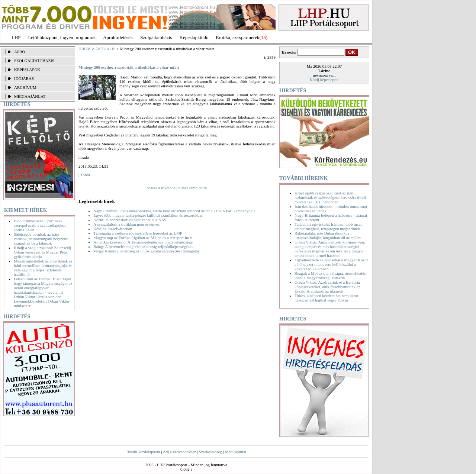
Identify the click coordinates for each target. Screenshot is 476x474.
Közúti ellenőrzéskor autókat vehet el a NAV (130, 220)
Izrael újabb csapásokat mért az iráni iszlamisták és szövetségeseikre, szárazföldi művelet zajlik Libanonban (330, 197)
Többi (85, 175)
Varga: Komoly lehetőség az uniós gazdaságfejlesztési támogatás (146, 251)
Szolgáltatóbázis (156, 37)
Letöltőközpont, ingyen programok (62, 37)
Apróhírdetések (118, 37)
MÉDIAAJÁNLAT (30, 96)
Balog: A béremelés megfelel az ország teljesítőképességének (143, 246)
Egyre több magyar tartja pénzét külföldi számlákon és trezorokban (148, 215)
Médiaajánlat (236, 452)
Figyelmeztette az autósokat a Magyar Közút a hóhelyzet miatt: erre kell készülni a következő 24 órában (331, 264)
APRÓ (20, 52)
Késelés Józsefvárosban (113, 229)
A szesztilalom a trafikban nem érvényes (126, 224)
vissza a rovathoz (161, 188)
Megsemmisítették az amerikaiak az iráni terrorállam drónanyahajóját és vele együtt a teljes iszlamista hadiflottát (43, 268)
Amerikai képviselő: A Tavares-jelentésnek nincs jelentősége (143, 242)
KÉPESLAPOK (27, 70)
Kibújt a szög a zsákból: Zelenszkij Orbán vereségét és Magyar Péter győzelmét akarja (42, 252)
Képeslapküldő (194, 37)
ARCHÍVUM (25, 87)
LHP (16, 37)
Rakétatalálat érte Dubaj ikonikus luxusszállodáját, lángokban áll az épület (328, 235)
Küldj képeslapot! (324, 80)
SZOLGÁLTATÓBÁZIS (34, 61)
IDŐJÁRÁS (24, 78)
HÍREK (85, 49)
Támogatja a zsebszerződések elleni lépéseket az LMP (138, 233)
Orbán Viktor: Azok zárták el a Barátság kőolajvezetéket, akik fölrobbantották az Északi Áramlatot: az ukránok (327, 287)
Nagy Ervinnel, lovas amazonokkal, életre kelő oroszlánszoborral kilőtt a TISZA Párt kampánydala (174, 211)
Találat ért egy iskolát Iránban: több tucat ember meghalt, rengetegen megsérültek (328, 226)
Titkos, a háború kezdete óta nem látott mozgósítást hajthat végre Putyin (326, 298)
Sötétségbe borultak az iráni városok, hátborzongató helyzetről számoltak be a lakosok (42, 239)
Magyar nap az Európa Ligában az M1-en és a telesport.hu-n (143, 238)
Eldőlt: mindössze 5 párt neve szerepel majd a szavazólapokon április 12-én (40, 225)
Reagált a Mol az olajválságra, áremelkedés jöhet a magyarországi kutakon (330, 275)
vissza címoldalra (192, 188)
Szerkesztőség (210, 452)
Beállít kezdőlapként (143, 452)
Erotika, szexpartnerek (238, 37)
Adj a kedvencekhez (179, 452)
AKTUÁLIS (105, 49)
